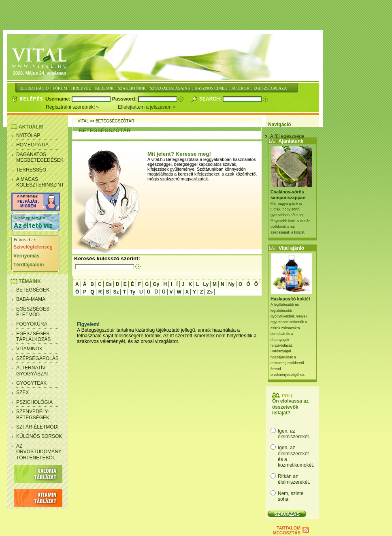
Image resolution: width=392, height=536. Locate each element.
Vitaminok (29, 349)
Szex (22, 392)
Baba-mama (31, 299)
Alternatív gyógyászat (33, 371)
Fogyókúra (32, 324)
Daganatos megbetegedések (40, 157)
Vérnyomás (27, 256)
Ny (231, 284)
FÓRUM (60, 88)
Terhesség (31, 170)
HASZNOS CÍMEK (211, 88)
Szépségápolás (37, 358)
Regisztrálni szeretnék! (82, 107)
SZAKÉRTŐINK (132, 88)
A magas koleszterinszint (40, 182)
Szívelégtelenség (33, 247)
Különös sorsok (39, 436)
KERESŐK (104, 88)
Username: (59, 99)
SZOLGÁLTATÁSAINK (170, 88)
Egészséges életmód (33, 312)
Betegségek (33, 290)
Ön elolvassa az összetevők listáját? (290, 407)
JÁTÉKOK (240, 88)
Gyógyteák (31, 383)
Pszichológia (34, 402)
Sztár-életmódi (37, 427)
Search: (211, 99)
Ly (206, 284)
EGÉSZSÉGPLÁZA (270, 88)
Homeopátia (32, 145)
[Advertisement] (198, 15)
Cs (109, 284)
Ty (133, 292)
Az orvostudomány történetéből (39, 452)
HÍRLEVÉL (81, 88)
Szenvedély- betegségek (33, 414)
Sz (116, 292)
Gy (156, 284)
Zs (210, 292)
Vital (83, 121)
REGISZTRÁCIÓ (34, 88)
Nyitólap (28, 135)
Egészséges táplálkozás (33, 337)
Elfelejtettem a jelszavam (147, 107)
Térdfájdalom (29, 265)
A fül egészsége (287, 136)
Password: (125, 99)
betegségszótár (115, 121)
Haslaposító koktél (290, 299)
